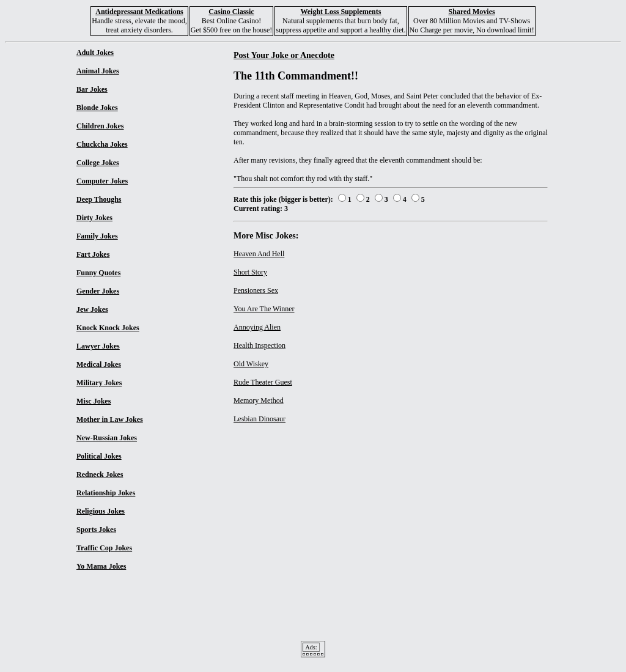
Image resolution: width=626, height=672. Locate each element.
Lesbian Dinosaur (260, 419)
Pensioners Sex (256, 290)
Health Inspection (260, 345)
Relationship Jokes (106, 493)
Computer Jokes (102, 181)
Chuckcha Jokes (102, 144)
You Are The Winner (264, 309)
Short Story (250, 272)
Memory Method (259, 401)
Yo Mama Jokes (101, 566)
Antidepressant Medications (139, 12)
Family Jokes (97, 236)
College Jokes (98, 163)
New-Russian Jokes (107, 438)
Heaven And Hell (259, 254)
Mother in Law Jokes (110, 419)
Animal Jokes (98, 71)
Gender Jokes (98, 291)
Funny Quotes (98, 273)
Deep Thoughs (99, 199)
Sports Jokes (96, 530)
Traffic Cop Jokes (104, 548)
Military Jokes (99, 383)
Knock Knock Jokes (108, 328)
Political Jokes (99, 456)
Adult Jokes (95, 53)
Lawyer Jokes (98, 346)
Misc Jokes (94, 401)
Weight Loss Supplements (341, 12)
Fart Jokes (93, 254)
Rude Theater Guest (263, 382)
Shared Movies (472, 12)
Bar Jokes (92, 89)
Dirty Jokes (94, 218)
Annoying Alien (257, 327)
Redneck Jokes (100, 474)
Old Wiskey (251, 364)
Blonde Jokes (97, 108)
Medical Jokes (99, 364)
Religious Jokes (101, 511)
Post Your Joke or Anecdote (284, 55)
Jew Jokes (92, 309)
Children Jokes (100, 126)
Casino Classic (231, 12)
